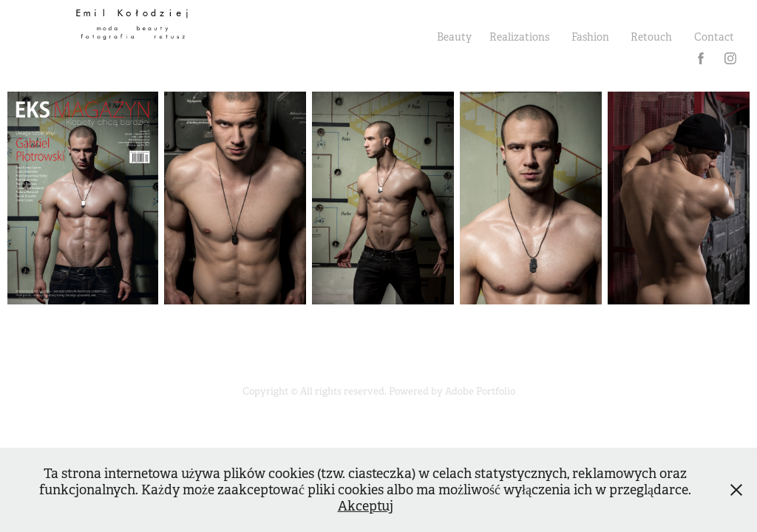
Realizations (519, 37)
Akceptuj (366, 506)
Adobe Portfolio (480, 391)
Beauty (454, 37)
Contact (714, 37)
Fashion (590, 37)
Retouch (651, 37)
